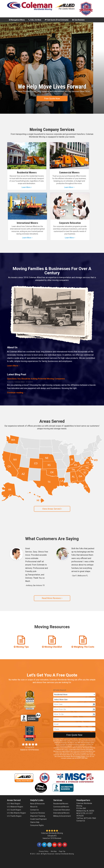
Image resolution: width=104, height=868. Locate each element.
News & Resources (37, 804)
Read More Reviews (52, 598)
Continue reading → (16, 393)
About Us (34, 807)
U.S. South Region (14, 810)
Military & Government (62, 816)
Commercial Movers (61, 807)
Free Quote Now (52, 99)
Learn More (13, 366)
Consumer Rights (37, 825)
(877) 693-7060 (90, 818)
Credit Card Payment (38, 819)
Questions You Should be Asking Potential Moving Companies (36, 379)
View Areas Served (52, 509)
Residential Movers (61, 804)
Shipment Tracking (38, 816)
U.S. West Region (14, 804)
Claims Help (35, 822)
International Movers (61, 813)
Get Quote (57, 20)
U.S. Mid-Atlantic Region (16, 813)
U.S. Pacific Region (14, 816)
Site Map (54, 851)
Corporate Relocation (62, 810)
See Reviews (78, 20)
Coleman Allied (19, 382)
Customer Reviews (38, 813)
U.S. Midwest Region (15, 807)
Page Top (62, 851)
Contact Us (34, 810)
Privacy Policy (81, 756)
